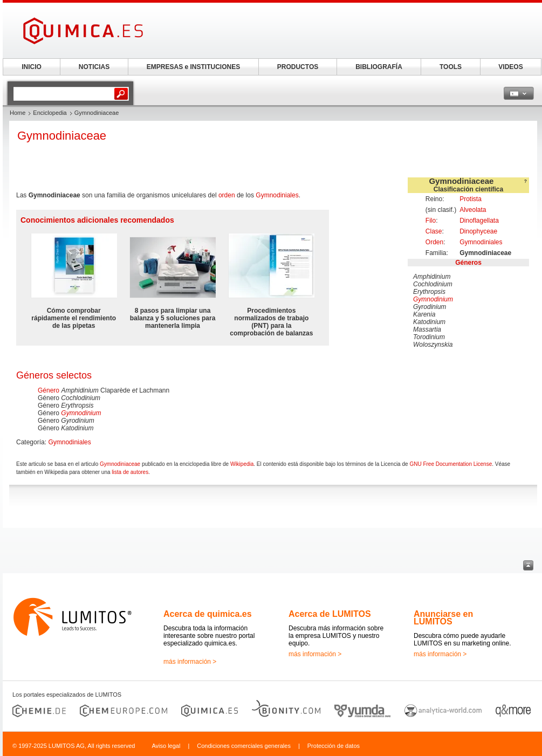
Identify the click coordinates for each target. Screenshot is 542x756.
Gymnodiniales (481, 242)
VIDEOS (510, 67)
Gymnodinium (433, 299)
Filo (431, 221)
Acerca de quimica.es (208, 614)
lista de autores (130, 472)
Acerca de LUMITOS (330, 614)
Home (18, 113)
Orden (434, 242)
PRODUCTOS (298, 67)
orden (227, 195)
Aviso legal (166, 746)
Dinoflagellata (479, 221)
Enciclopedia (50, 113)
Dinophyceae (478, 231)
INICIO (32, 67)
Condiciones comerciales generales (244, 746)
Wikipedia (242, 464)
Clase (434, 231)
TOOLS (451, 67)
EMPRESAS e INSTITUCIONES (193, 67)
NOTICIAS (94, 67)
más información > (190, 662)
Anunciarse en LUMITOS (443, 618)
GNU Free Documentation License (451, 464)
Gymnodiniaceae (120, 464)
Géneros (468, 263)
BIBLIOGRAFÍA (379, 67)
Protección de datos (334, 746)
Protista (471, 199)
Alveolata (473, 210)
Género (49, 390)
